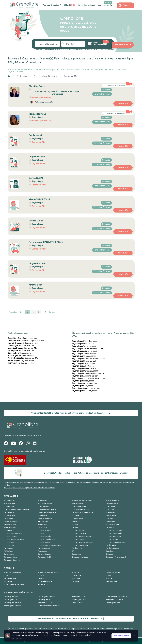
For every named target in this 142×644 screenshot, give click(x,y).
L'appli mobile (105, 5)
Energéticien (111, 512)
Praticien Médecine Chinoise (14, 539)
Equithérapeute (10, 515)
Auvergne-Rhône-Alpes (12, 572)
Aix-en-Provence (88, 349)
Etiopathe (76, 515)
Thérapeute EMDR (45, 557)
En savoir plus (18, 639)
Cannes (84, 356)
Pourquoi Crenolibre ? (52, 5)
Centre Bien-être (112, 503)
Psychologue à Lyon (113, 603)
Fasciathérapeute (112, 515)
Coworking (110, 509)
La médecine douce (87, 5)
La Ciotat (85, 391)
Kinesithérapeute (10, 524)
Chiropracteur (9, 506)
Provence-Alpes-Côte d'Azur (46, 76)
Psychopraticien (78, 548)
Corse (6, 575)
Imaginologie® (43, 521)
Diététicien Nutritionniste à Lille (49, 606)
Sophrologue (77, 554)
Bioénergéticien (78, 503)
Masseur (75, 524)
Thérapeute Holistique (80, 557)
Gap (83, 386)
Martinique (76, 578)
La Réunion (42, 578)
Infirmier (75, 521)
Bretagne (75, 572)
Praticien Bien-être (79, 530)
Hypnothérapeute (10, 521)
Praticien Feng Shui (79, 533)
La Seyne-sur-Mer (88, 359)
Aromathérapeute (112, 501)
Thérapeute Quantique (12, 560)
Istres (83, 381)
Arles (83, 366)
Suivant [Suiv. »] (49, 312)
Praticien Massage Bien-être (82, 536)
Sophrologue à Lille (11, 600)
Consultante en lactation (81, 509)
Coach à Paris (77, 603)
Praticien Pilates (78, 539)
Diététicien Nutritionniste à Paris (118, 597)
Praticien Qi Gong (112, 539)
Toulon (84, 346)
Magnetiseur (43, 524)
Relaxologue (42, 551)
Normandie (8, 581)
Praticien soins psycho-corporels (49, 545)
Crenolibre (9, 435)
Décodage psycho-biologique (82, 512)
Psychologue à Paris (11, 597)
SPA (73, 551)
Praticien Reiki (9, 542)
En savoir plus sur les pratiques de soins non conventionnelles (30, 488)
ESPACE (70, 5)
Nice (83, 344)
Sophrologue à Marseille (47, 597)
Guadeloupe (76, 575)
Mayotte (109, 578)
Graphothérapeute (79, 518)
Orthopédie (110, 527)
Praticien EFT (43, 533)
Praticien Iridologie (11, 536)
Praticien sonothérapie (80, 545)
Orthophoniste (77, 527)
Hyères (84, 361)
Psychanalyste (111, 545)
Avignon (84, 351)
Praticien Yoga (9, 545)
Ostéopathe (8, 530)
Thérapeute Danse (11, 557)
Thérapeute (110, 554)
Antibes (84, 354)
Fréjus (84, 364)
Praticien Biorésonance (114, 530)
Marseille (85, 341)
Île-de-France (43, 584)
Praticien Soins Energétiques (82, 542)
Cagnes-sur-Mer (71, 76)
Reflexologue (9, 551)
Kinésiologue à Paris (79, 600)
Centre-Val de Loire (113, 572)
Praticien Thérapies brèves (116, 542)
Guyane (109, 575)
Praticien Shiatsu (44, 542)
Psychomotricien (44, 548)
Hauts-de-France (10, 578)
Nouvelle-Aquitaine (45, 581)
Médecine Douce (10, 527)
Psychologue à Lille (45, 600)
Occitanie (75, 581)
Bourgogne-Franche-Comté (48, 572)
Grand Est (42, 575)
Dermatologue (9, 512)
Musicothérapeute (113, 524)
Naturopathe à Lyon (79, 597)
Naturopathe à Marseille (115, 600)
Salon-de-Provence (89, 378)
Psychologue (22, 76)
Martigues (85, 371)
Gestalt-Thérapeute (45, 518)
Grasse (84, 368)
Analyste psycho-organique (82, 501)
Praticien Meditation (113, 536)
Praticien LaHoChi (44, 536)
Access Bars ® (9, 501)
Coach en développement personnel (17, 509)
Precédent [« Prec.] (16, 312)
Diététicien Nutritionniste (47, 512)
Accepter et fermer (121, 636)
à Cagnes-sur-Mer (22, 338)
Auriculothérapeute (45, 503)
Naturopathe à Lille (45, 603)
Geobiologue (8, 518)
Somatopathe (9, 554)
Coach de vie (110, 506)
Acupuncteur (43, 501)
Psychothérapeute (113, 548)
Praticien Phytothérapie (46, 539)
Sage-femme (111, 551)
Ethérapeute (42, 515)
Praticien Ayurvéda (45, 530)
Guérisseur (110, 518)
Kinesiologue (111, 521)
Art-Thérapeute (10, 503)
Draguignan (86, 388)
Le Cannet (85, 383)
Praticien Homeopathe (114, 533)
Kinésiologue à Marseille (13, 606)
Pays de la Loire (112, 581)
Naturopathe (43, 527)
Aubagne (85, 376)
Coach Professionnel (79, 506)
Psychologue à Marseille (13, 603)
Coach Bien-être (44, 506)
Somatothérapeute (45, 554)
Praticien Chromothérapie (13, 533)
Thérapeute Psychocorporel (116, 557)
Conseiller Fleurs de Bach (47, 509)
